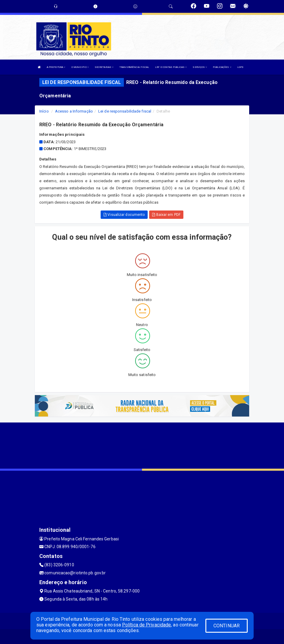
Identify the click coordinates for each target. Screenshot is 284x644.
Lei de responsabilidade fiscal (125, 111)
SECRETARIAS (104, 67)
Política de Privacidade (146, 625)
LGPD (240, 67)
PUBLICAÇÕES (222, 67)
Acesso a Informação (74, 111)
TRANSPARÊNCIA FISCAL (134, 67)
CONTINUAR (227, 626)
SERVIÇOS (200, 67)
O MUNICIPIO (80, 67)
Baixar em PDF (166, 215)
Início (44, 111)
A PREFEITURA (56, 67)
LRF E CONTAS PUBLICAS (171, 67)
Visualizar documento (124, 215)
